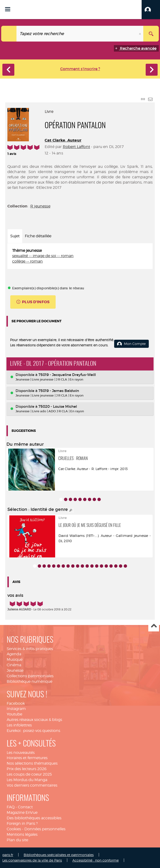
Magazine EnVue (22, 812)
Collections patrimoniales (30, 676)
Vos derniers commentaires (32, 785)
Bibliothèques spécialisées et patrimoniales (59, 855)
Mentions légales (22, 834)
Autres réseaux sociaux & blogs (34, 720)
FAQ (11, 807)
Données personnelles (45, 829)
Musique (15, 659)
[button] (151, 10)
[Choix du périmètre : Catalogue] (9, 34)
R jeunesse (40, 206)
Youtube (14, 714)
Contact (25, 807)
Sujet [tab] (15, 236)
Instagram (16, 709)
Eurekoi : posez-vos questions (33, 731)
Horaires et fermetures (27, 758)
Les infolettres (19, 725)
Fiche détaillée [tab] (38, 236)
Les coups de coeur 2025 (29, 774)
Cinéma (14, 665)
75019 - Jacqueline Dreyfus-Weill (67, 375)
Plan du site (17, 840)
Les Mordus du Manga (27, 780)
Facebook (16, 703)
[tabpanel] (80, 256)
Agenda (14, 654)
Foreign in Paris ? (22, 823)
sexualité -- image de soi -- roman (43, 256)
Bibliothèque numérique (29, 681)
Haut (154, 626)
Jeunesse (15, 670)
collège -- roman (27, 261)
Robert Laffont (76, 147)
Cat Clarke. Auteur (63, 140)
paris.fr (8, 855)
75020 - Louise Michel (58, 406)
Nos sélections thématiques (32, 763)
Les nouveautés (21, 753)
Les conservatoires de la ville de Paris (32, 860)
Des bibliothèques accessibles (34, 818)
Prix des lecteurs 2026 (27, 769)
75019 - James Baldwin (59, 391)
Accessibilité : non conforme (96, 860)
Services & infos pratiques (30, 649)
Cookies (14, 829)
